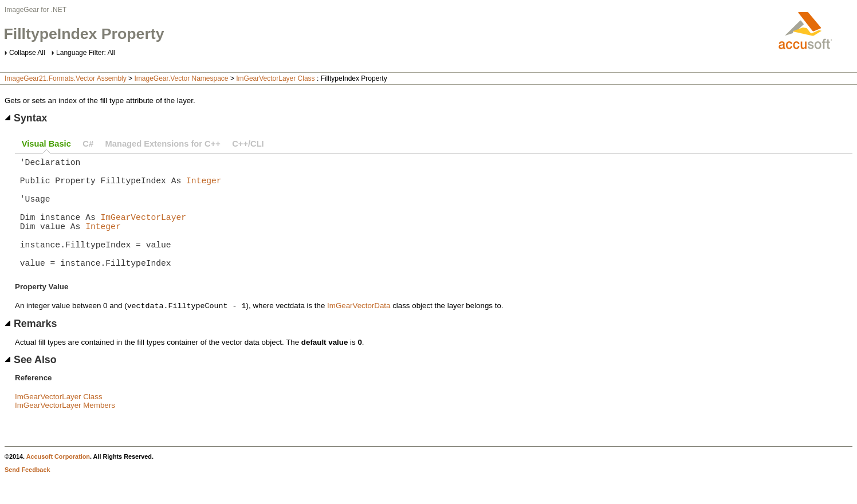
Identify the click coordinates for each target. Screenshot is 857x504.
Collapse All (27, 53)
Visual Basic (46, 144)
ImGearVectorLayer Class (275, 78)
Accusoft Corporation (58, 483)
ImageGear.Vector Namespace (181, 78)
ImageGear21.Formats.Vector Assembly (66, 78)
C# (88, 144)
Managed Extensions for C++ (163, 144)
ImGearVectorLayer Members (65, 432)
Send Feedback (27, 496)
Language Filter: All (86, 53)
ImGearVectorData (359, 332)
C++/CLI (248, 144)
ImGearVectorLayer (144, 230)
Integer (204, 187)
